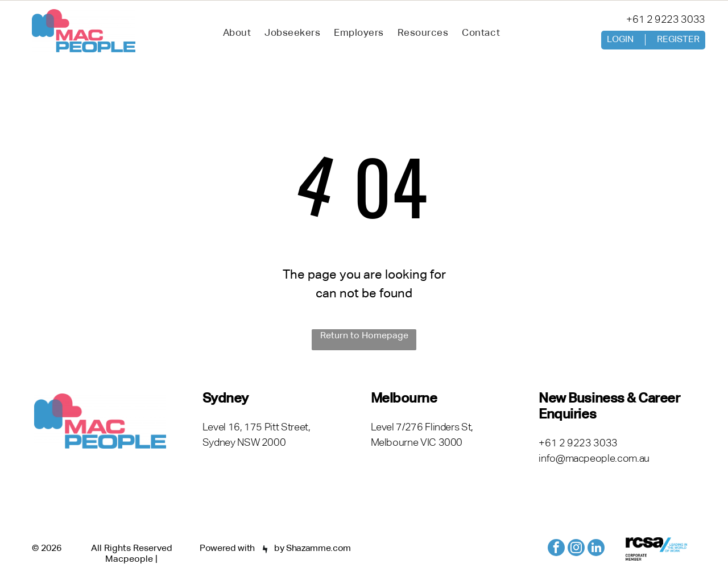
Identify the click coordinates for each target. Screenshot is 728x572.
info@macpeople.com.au (594, 459)
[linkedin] (596, 549)
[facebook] (556, 549)
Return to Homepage (364, 336)
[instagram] (576, 549)
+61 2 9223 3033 (666, 20)
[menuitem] (237, 34)
